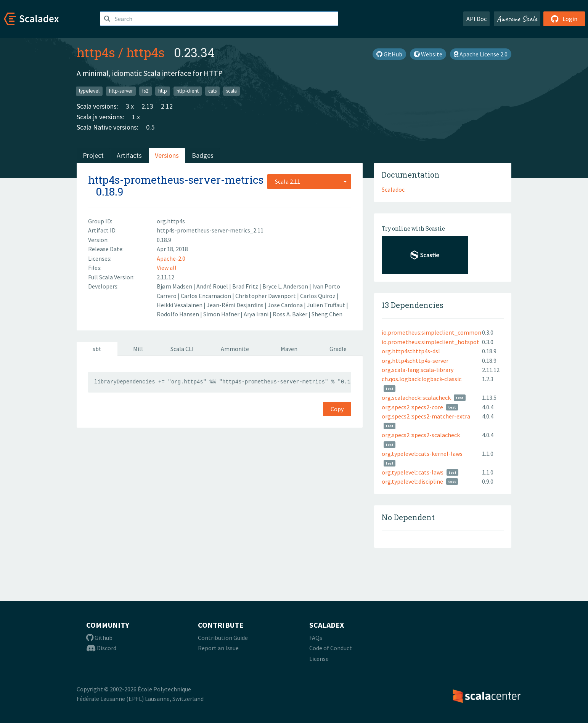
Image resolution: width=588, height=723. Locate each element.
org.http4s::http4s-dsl (411, 351)
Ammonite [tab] (235, 349)
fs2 (145, 91)
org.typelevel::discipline (412, 481)
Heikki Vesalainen (180, 305)
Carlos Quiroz (318, 296)
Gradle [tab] (338, 349)
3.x (130, 106)
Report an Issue (218, 648)
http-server (121, 91)
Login (564, 19)
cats (212, 91)
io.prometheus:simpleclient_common (431, 332)
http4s (96, 52)
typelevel (89, 91)
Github (99, 638)
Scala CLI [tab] (182, 349)
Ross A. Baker (291, 314)
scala (231, 91)
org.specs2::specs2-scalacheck (421, 435)
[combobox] (309, 181)
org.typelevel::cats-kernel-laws (422, 454)
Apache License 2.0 (481, 54)
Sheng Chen (327, 314)
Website (428, 54)
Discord (101, 648)
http (163, 91)
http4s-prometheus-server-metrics (176, 180)
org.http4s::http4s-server (415, 361)
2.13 (147, 106)
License (319, 659)
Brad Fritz (246, 286)
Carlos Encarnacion (206, 296)
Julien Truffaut (327, 305)
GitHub (389, 54)
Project (93, 155)
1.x (136, 117)
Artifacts (129, 155)
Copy (337, 409)
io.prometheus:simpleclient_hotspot (431, 342)
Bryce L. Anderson (286, 286)
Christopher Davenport (266, 296)
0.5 (150, 127)
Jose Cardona (286, 305)
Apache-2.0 (171, 258)
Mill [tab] (138, 349)
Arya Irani (257, 314)
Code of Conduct (331, 648)
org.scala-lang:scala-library (418, 370)
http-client (188, 91)
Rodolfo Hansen (178, 314)
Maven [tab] (289, 349)
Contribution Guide (223, 638)
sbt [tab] (97, 349)
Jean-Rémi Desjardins (236, 305)
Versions (167, 155)
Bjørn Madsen (175, 286)
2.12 (167, 106)
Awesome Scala (517, 19)
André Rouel (213, 286)
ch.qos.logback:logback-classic (422, 379)
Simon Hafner (222, 314)
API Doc (476, 19)
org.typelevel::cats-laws (413, 472)
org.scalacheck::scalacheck (416, 398)
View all (167, 268)
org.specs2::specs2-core (412, 407)
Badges (203, 155)
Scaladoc (393, 189)
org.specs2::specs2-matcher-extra (426, 416)
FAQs (316, 638)
